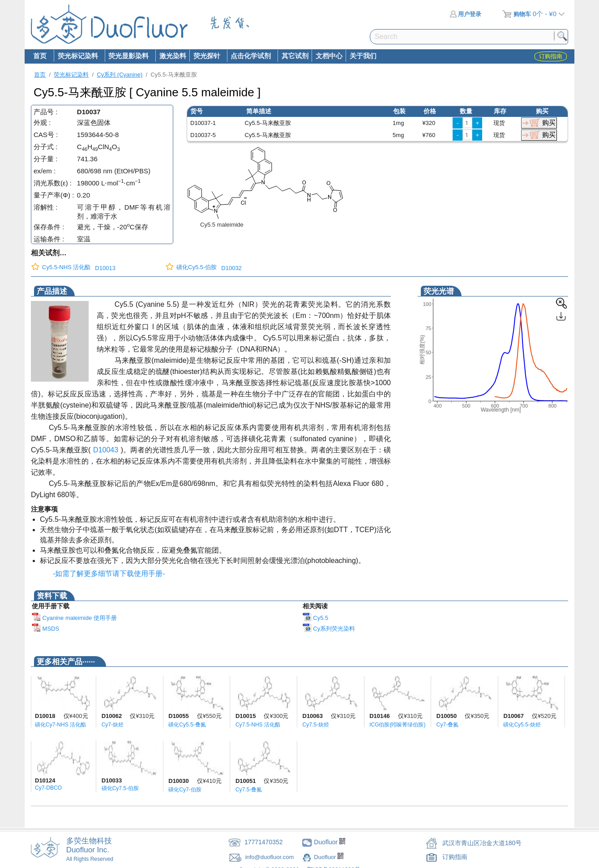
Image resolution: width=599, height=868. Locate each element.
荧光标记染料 (77, 56)
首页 (40, 56)
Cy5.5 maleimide (222, 225)
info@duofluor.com (270, 857)
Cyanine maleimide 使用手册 (74, 618)
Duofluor (326, 857)
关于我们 (363, 56)
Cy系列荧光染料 (329, 629)
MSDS (45, 629)
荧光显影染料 (128, 56)
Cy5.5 (316, 618)
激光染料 (173, 56)
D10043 (106, 450)
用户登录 (465, 14)
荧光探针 (206, 56)
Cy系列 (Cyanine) (120, 75)
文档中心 (329, 56)
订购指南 (455, 857)
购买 (549, 122)
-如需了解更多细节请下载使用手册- (107, 574)
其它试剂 (295, 56)
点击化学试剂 (251, 56)
